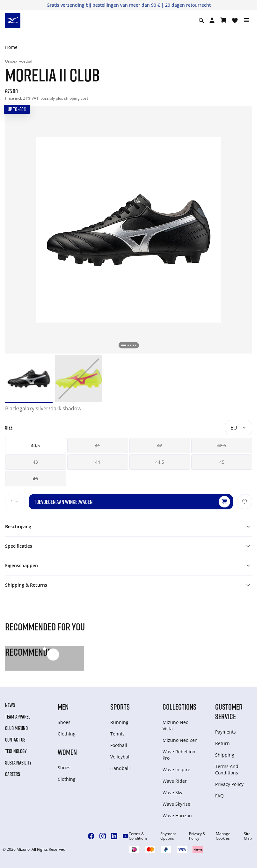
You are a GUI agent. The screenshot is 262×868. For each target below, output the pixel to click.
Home (11, 47)
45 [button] (222, 462)
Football (119, 745)
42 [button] (160, 445)
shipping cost (76, 98)
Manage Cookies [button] (223, 836)
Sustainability (18, 763)
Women (67, 752)
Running (119, 722)
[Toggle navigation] (246, 20)
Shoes (64, 722)
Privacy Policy (229, 784)
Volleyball (120, 757)
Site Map (248, 836)
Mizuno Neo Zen (180, 740)
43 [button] (35, 462)
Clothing (67, 734)
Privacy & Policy (197, 836)
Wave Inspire (176, 769)
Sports (120, 707)
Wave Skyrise (176, 804)
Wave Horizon (177, 815)
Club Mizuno (16, 728)
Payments (226, 732)
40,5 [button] (35, 445)
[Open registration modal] (212, 20)
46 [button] (35, 479)
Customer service (229, 711)
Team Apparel (18, 717)
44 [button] (98, 462)
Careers (13, 774)
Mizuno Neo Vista (175, 725)
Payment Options (168, 836)
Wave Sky (172, 792)
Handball (120, 768)
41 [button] (98, 445)
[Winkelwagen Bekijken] (223, 20)
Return (222, 743)
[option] (29, 379)
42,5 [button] (222, 445)
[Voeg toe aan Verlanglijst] (244, 502)
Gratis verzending (65, 5)
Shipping (225, 755)
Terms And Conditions (227, 769)
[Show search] (201, 20)
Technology (16, 751)
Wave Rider (175, 781)
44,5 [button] (160, 462)
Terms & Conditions (138, 836)
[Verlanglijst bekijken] (235, 20)
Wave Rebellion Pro (179, 755)
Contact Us (15, 740)
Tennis (117, 734)
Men (63, 707)
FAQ (219, 796)
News (10, 705)
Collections (179, 707)
